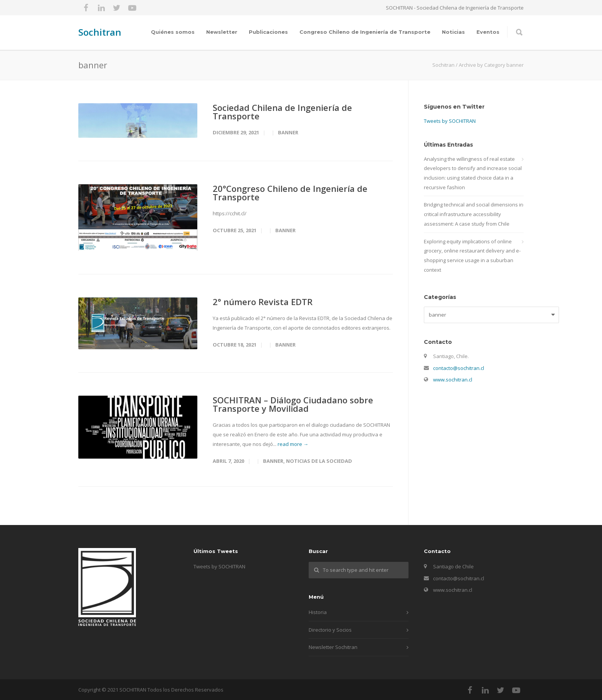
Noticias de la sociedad (319, 461)
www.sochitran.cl (453, 380)
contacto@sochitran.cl (459, 368)
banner (288, 132)
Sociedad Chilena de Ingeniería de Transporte (282, 112)
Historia (318, 612)
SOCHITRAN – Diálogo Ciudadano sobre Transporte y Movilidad (293, 404)
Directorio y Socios (330, 630)
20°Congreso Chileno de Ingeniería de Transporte (290, 193)
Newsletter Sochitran (333, 647)
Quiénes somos (173, 32)
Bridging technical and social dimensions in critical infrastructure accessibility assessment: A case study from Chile (474, 214)
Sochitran (100, 32)
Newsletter (222, 32)
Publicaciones (268, 32)
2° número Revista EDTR (263, 302)
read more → (293, 444)
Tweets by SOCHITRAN (450, 121)
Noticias (453, 32)
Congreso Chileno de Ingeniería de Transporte (365, 32)
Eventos (488, 32)
